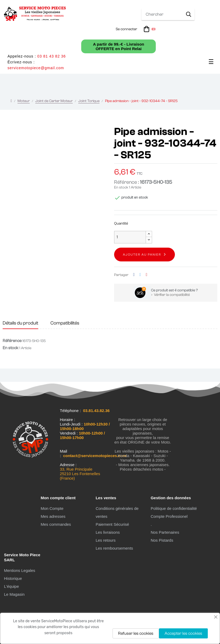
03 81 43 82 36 (51, 56)
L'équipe (11, 586)
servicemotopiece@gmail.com (36, 68)
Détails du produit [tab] (20, 323)
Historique (13, 578)
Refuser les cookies (136, 633)
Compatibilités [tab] (65, 323)
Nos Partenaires (165, 532)
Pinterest (146, 275)
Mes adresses (53, 516)
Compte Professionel (169, 516)
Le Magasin (14, 594)
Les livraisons (108, 532)
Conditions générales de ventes (117, 512)
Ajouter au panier (142, 255)
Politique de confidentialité (174, 508)
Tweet (140, 275)
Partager (134, 275)
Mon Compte (52, 508)
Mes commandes (56, 524)
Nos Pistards (162, 540)
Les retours (105, 540)
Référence (12, 341)
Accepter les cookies (183, 633)
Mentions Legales (20, 570)
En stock (121, 187)
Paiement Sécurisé (112, 524)
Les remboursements (114, 548)
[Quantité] (130, 237)
